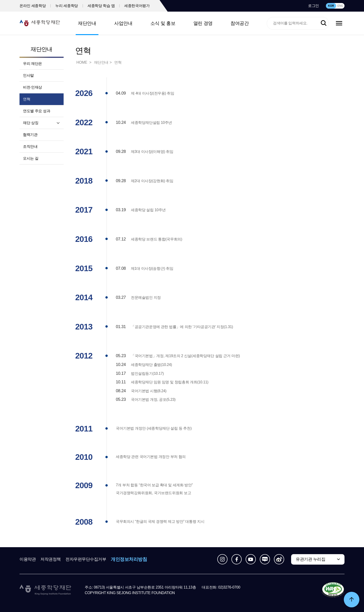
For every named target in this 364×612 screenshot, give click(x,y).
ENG (340, 6)
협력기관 (30, 135)
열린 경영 (203, 23)
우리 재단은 (32, 64)
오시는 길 (31, 158)
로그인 (314, 6)
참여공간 (240, 23)
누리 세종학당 (67, 6)
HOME (82, 62)
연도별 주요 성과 (37, 111)
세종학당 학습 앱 (101, 6)
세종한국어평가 (137, 6)
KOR (331, 6)
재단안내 (87, 23)
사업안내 (123, 23)
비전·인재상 (32, 87)
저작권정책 (51, 559)
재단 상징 (31, 123)
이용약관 (28, 559)
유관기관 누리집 (310, 559)
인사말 (28, 75)
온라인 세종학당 (33, 6)
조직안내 (30, 146)
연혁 (27, 99)
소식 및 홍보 (163, 23)
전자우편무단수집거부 (86, 559)
